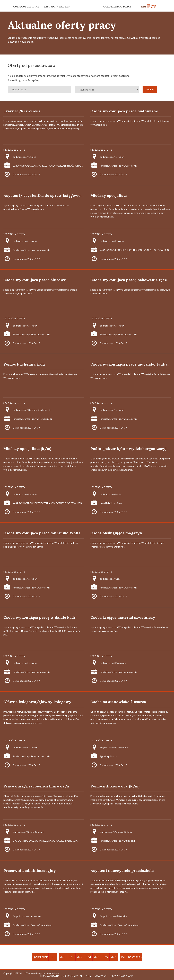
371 (71, 957)
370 (63, 957)
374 (97, 957)
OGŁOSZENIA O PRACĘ (117, 7)
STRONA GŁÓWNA (50, 976)
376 (114, 957)
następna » (135, 957)
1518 (124, 957)
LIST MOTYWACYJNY (57, 7)
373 (88, 957)
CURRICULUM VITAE (26, 7)
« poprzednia (40, 957)
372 (80, 957)
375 (105, 957)
